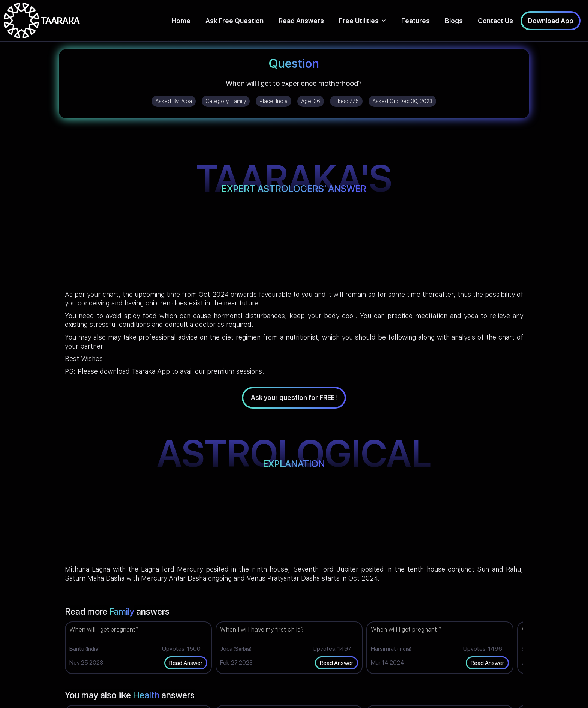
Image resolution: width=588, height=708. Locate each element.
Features (415, 21)
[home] (42, 21)
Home (181, 21)
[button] (363, 21)
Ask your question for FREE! (294, 397)
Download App (550, 21)
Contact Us (495, 21)
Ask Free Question (235, 21)
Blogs (454, 21)
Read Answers (301, 21)
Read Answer (186, 663)
